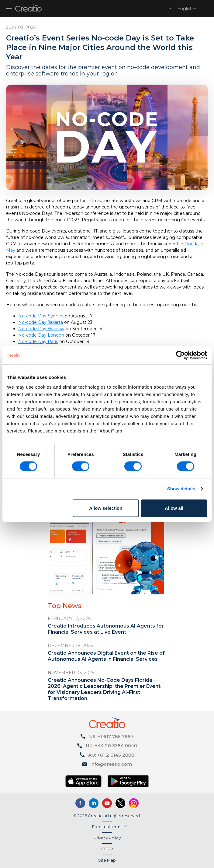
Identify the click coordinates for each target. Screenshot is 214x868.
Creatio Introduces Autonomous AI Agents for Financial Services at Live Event (106, 629)
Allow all (174, 508)
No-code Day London (41, 335)
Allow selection (106, 508)
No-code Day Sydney (41, 316)
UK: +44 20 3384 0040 (111, 745)
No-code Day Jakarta (41, 322)
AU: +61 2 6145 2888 (111, 755)
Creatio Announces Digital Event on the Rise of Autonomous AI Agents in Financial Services (106, 656)
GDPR (107, 849)
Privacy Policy (107, 838)
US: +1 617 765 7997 (111, 736)
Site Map (107, 860)
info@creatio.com (111, 764)
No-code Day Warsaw (41, 329)
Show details (181, 489)
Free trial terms (107, 827)
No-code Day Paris (38, 341)
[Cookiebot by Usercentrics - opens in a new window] (180, 355)
